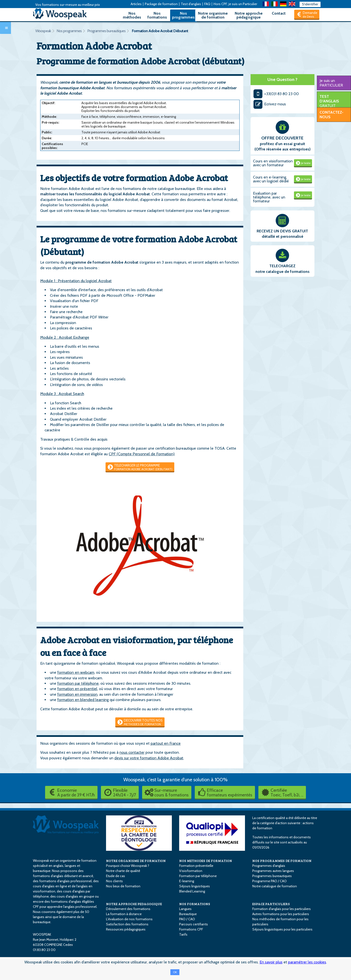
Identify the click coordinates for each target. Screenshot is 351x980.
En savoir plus (271, 962)
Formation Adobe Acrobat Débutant (160, 31)
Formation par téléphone (198, 876)
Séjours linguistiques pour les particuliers (282, 929)
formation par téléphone (78, 683)
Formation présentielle (196, 866)
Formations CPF (191, 929)
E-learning (187, 881)
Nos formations (157, 15)
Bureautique (188, 914)
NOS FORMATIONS (195, 904)
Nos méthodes (132, 15)
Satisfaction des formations (127, 924)
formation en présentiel (77, 689)
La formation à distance (124, 914)
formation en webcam (76, 672)
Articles (136, 4)
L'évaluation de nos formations (129, 919)
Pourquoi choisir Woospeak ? (128, 866)
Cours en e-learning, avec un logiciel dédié (271, 179)
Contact (279, 13)
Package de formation (161, 4)
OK (175, 972)
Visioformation (191, 871)
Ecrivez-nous (270, 104)
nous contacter (132, 752)
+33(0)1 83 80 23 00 (276, 94)
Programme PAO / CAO (269, 881)
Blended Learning (192, 891)
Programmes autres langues (273, 871)
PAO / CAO (187, 919)
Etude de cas (116, 876)
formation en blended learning (83, 700)
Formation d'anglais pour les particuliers (282, 909)
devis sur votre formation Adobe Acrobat (149, 758)
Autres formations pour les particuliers (281, 914)
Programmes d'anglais (269, 866)
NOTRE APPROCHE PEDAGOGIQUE (134, 904)
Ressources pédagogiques (126, 929)
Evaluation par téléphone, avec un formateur (269, 197)
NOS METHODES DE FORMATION (206, 861)
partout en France (166, 743)
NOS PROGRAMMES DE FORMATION (282, 861)
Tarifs (183, 934)
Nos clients (114, 881)
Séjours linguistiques (195, 886)
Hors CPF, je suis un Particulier (235, 4)
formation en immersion (77, 694)
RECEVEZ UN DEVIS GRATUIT (282, 231)
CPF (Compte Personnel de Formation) (142, 454)
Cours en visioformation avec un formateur (273, 163)
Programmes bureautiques (106, 31)
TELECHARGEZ (282, 266)
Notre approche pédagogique (249, 15)
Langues (185, 909)
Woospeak (43, 31)
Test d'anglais (191, 4)
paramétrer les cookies (307, 962)
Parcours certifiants (194, 924)
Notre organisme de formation (213, 15)
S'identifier (310, 4)
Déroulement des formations (128, 909)
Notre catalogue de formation (275, 886)
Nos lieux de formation (123, 886)
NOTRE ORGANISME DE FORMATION (136, 861)
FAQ (207, 4)
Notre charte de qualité (123, 871)
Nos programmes (183, 15)
